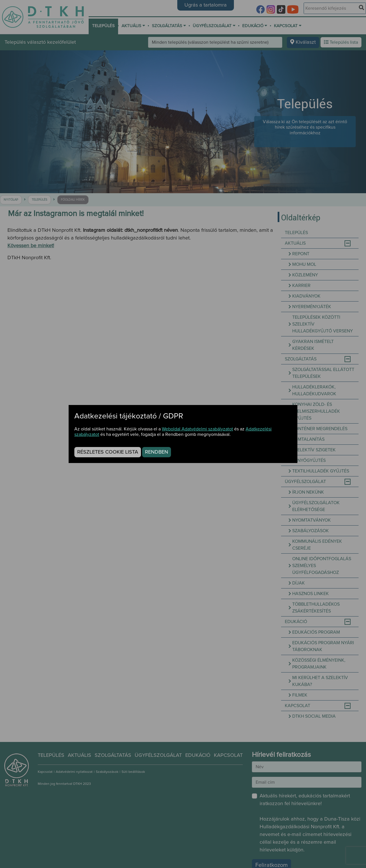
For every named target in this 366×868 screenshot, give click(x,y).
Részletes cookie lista (108, 452)
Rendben (157, 452)
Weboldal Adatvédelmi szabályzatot (197, 429)
